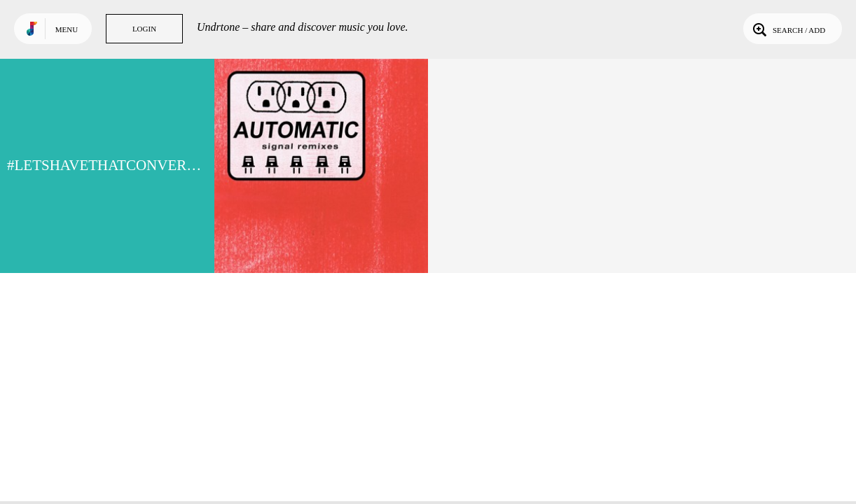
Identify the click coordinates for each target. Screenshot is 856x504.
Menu (67, 29)
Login (144, 29)
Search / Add (788, 29)
